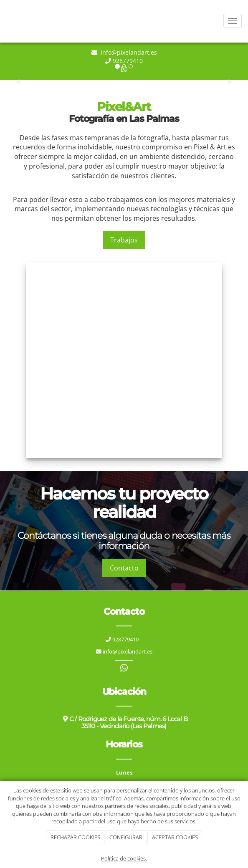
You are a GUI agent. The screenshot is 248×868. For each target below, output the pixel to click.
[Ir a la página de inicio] (4, 21)
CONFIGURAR (126, 837)
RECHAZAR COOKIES (75, 837)
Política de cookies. (124, 858)
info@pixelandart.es (128, 52)
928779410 (128, 61)
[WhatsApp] (124, 669)
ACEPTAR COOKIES (175, 837)
